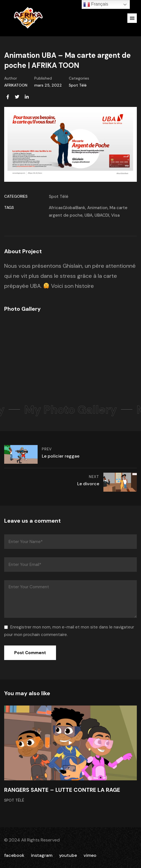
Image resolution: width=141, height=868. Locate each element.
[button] (132, 18)
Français (96, 4)
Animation (97, 208)
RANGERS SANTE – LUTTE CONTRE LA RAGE (62, 790)
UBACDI (102, 215)
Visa (115, 215)
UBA (88, 215)
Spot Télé (78, 85)
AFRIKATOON (16, 85)
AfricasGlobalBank (67, 208)
